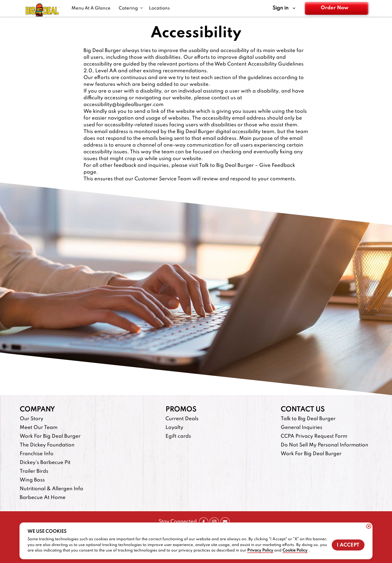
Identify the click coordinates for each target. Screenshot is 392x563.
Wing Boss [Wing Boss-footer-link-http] (32, 480)
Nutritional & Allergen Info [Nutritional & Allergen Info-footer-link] (51, 489)
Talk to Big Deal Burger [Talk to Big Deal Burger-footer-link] (308, 419)
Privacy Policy (260, 550)
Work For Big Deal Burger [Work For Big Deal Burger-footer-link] (50, 436)
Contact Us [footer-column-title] (303, 410)
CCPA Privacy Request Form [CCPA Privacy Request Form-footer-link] (314, 436)
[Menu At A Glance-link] (92, 8)
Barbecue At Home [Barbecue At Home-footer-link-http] (43, 498)
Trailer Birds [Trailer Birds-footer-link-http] (34, 471)
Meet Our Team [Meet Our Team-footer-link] (39, 428)
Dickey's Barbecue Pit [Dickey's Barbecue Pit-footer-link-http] (45, 463)
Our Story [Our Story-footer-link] (31, 419)
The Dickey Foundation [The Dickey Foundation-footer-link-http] (47, 445)
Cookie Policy (295, 550)
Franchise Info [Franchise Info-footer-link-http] (37, 454)
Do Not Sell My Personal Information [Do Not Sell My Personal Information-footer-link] (324, 445)
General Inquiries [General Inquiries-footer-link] (301, 428)
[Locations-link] (159, 8)
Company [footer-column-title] (37, 410)
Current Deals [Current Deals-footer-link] (182, 419)
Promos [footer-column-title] (181, 410)
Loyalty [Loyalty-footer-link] (174, 428)
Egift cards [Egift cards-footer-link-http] (178, 436)
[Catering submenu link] (131, 8)
